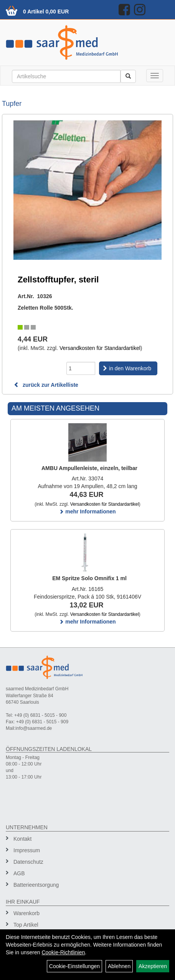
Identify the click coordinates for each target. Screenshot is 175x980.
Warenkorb (26, 913)
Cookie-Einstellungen (74, 966)
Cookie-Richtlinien (63, 952)
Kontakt (22, 839)
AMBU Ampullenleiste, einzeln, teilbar (89, 468)
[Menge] (81, 368)
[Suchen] (128, 76)
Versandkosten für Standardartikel (100, 348)
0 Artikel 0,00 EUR (46, 12)
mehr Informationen (87, 511)
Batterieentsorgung (36, 885)
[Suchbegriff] (66, 76)
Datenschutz (28, 862)
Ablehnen (119, 966)
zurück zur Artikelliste (46, 385)
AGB (19, 873)
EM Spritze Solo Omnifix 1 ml (89, 578)
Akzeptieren (153, 966)
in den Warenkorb (130, 368)
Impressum (27, 850)
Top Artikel (26, 925)
